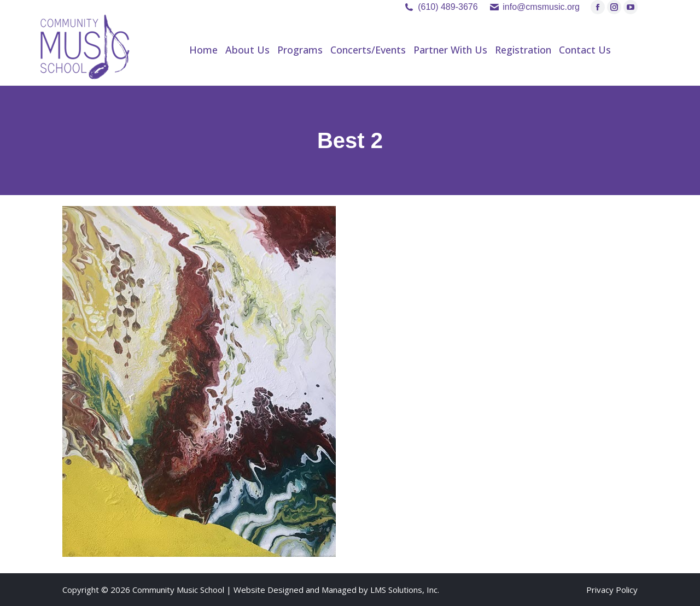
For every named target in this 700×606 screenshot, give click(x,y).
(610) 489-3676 (448, 7)
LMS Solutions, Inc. (405, 590)
